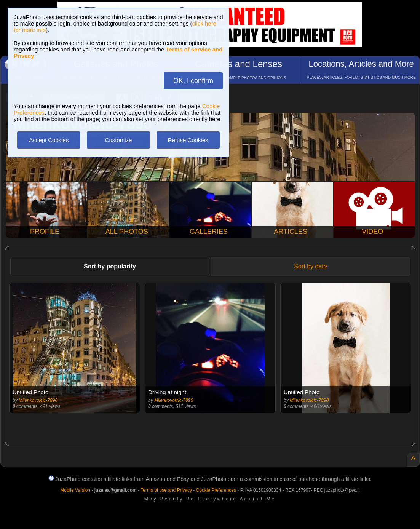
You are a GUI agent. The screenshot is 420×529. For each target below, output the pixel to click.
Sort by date (310, 266)
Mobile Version (75, 490)
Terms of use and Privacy (166, 490)
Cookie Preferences (216, 490)
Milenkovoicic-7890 (38, 400)
